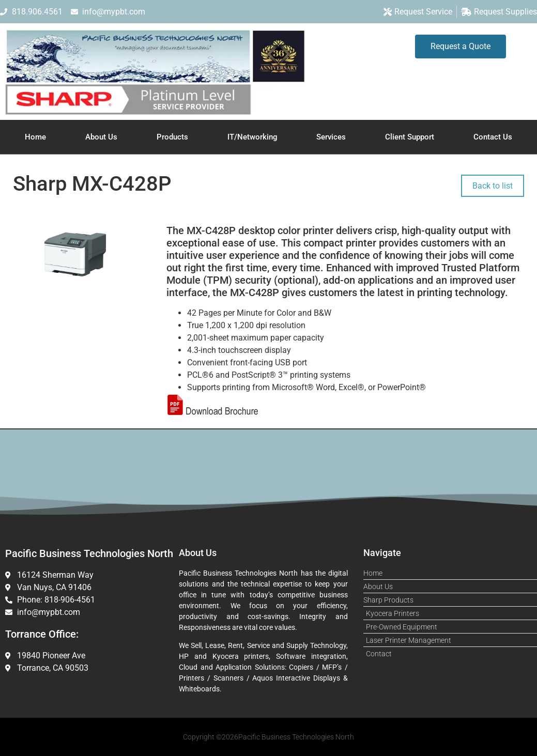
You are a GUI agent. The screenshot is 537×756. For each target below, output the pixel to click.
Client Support (410, 137)
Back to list (493, 186)
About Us (101, 137)
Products (172, 137)
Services (331, 137)
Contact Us (493, 137)
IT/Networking (252, 137)
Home (35, 137)
